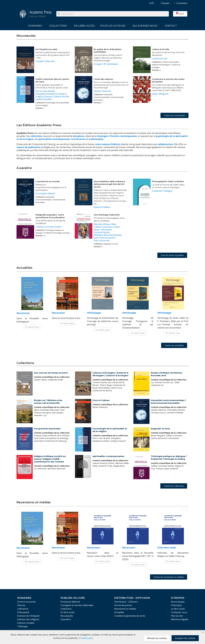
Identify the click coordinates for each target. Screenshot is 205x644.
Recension (23, 313)
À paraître (66, 619)
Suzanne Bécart (102, 232)
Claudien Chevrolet (45, 61)
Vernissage (94, 313)
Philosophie (23, 612)
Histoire (21, 605)
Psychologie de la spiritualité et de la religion (110, 430)
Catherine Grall (160, 59)
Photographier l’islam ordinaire (168, 181)
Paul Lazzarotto (102, 240)
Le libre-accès (178, 609)
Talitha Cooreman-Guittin (49, 227)
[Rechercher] (113, 14)
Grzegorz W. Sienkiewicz (106, 64)
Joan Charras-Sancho (104, 238)
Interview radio (167, 548)
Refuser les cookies (157, 638)
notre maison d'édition (108, 144)
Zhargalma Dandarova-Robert (51, 94)
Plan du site (177, 616)
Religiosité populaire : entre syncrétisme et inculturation (50, 216)
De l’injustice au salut (46, 49)
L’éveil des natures (103, 79)
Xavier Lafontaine (103, 230)
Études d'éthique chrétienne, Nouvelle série (167, 374)
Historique (176, 605)
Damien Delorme (102, 91)
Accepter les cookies (185, 638)
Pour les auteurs (114, 26)
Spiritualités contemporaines (108, 456)
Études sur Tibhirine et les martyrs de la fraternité (48, 402)
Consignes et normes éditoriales (77, 605)
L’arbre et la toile (161, 49)
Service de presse (123, 605)
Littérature (23, 609)
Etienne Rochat (61, 96)
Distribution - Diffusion (126, 602)
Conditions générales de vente (130, 616)
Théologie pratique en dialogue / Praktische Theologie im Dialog (169, 458)
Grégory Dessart (44, 96)
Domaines (36, 26)
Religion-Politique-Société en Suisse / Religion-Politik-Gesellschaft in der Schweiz (50, 459)
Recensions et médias (125, 609)
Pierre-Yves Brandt (45, 91)
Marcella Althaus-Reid (105, 224)
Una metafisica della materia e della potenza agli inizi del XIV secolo (110, 184)
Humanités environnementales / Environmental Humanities (168, 402)
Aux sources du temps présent (51, 373)
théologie (102, 136)
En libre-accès (84, 26)
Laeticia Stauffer (44, 99)
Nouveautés (67, 616)
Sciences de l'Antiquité (28, 616)
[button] (174, 115)
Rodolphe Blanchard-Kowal (107, 235)
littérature (80, 139)
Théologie (22, 626)
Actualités (119, 612)
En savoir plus (32, 327)
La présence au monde (48, 181)
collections (36, 136)
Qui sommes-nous (146, 26)
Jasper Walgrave (160, 94)
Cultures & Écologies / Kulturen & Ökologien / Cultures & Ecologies (110, 374)
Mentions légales (180, 619)
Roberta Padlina (102, 207)
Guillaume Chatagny (162, 191)
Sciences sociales (26, 623)
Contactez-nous (179, 612)
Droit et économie (26, 602)
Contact (171, 26)
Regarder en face (160, 429)
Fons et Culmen (101, 400)
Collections (59, 26)
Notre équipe (178, 602)
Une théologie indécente (107, 215)
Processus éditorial (70, 602)
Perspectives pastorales (47, 429)
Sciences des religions (28, 619)
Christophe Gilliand (45, 194)
